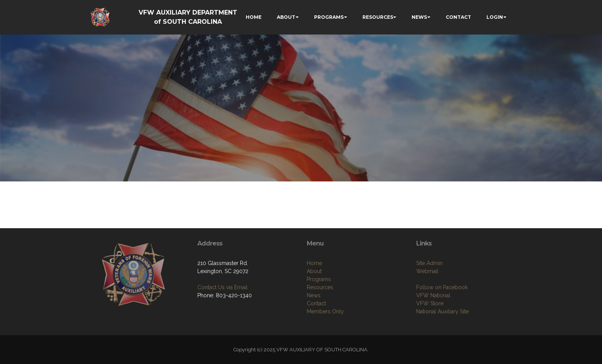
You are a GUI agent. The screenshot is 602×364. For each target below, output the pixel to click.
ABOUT (286, 17)
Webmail (427, 271)
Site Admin (429, 263)
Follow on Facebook (442, 287)
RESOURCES (378, 17)
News (314, 295)
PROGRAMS (329, 17)
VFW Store (430, 303)
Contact (316, 303)
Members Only (325, 311)
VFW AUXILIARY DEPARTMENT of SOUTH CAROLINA (188, 17)
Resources (320, 287)
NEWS (419, 17)
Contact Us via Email (222, 287)
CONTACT (458, 17)
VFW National (433, 295)
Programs (319, 279)
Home (314, 263)
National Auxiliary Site (442, 311)
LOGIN (495, 17)
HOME (254, 17)
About (314, 271)
